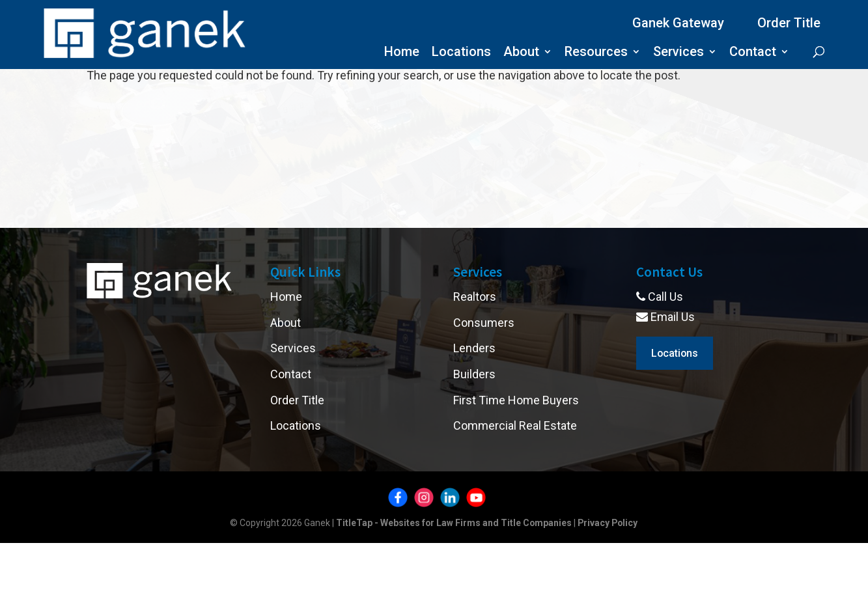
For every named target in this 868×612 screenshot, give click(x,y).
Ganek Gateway (678, 23)
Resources (596, 53)
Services (679, 53)
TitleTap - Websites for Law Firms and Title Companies (453, 523)
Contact (753, 53)
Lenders (474, 348)
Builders (474, 374)
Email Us (665, 317)
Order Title (789, 23)
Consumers (484, 323)
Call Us (660, 297)
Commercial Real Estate (515, 425)
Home (402, 53)
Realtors (475, 297)
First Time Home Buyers (516, 400)
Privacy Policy (609, 523)
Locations (461, 53)
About (521, 53)
